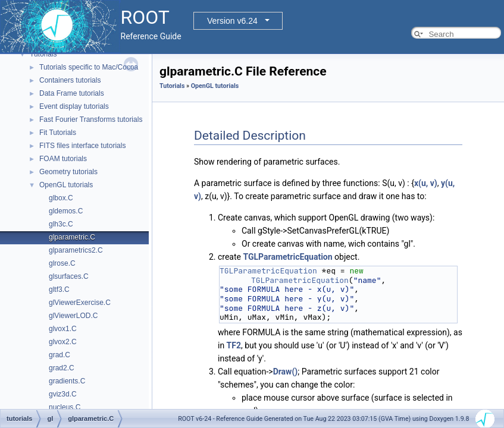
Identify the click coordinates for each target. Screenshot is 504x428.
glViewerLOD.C (73, 316)
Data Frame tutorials (72, 93)
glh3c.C (61, 224)
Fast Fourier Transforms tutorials (91, 119)
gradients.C (67, 381)
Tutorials (43, 54)
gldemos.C (66, 211)
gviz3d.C (63, 394)
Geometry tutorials (68, 172)
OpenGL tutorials (66, 185)
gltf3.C (59, 289)
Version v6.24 (232, 21)
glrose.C (62, 263)
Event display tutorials (74, 106)
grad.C (60, 355)
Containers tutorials (70, 80)
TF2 (234, 345)
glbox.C (61, 198)
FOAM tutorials (63, 159)
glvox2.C (63, 342)
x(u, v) (426, 183)
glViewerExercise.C (80, 303)
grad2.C (62, 368)
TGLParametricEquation (287, 257)
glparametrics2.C (76, 250)
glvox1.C (63, 329)
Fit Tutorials (58, 133)
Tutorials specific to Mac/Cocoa (89, 67)
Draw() (286, 372)
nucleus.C (65, 407)
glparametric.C (72, 237)
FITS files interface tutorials (82, 146)
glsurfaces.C (69, 276)
